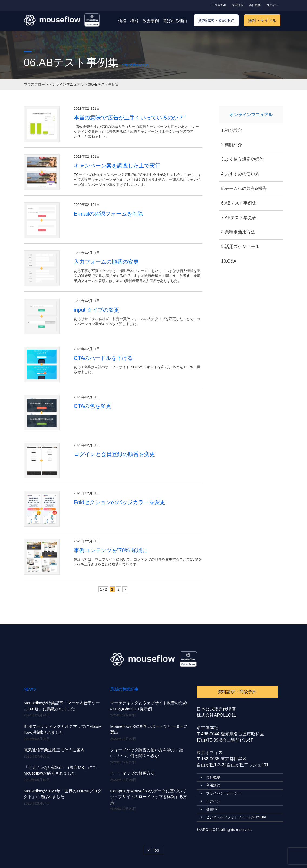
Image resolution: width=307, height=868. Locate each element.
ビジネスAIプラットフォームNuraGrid (233, 817)
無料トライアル (262, 20)
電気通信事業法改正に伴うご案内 (54, 750)
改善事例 (151, 21)
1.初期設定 (232, 130)
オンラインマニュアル (251, 115)
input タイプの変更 (97, 310)
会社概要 (255, 5)
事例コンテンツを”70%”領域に (111, 550)
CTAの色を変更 (93, 406)
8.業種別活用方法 (238, 232)
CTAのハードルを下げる (103, 358)
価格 (122, 21)
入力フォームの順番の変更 (106, 262)
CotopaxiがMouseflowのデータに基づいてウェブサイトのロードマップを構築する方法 (149, 797)
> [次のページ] (125, 589)
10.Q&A (229, 261)
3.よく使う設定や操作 (242, 159)
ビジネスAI (219, 5)
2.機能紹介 (232, 145)
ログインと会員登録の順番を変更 (114, 454)
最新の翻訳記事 (124, 689)
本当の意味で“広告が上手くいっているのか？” (130, 118)
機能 (134, 21)
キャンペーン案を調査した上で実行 (117, 166)
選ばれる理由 (175, 21)
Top (154, 850)
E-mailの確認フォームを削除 (109, 214)
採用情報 (237, 5)
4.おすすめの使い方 (240, 174)
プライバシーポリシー (221, 793)
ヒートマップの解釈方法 (132, 773)
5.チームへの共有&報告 (244, 188)
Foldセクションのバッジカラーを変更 (120, 502)
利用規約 (210, 785)
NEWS (30, 689)
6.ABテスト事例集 (239, 203)
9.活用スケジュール (240, 247)
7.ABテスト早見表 (239, 218)
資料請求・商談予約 (216, 20)
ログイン (272, 5)
